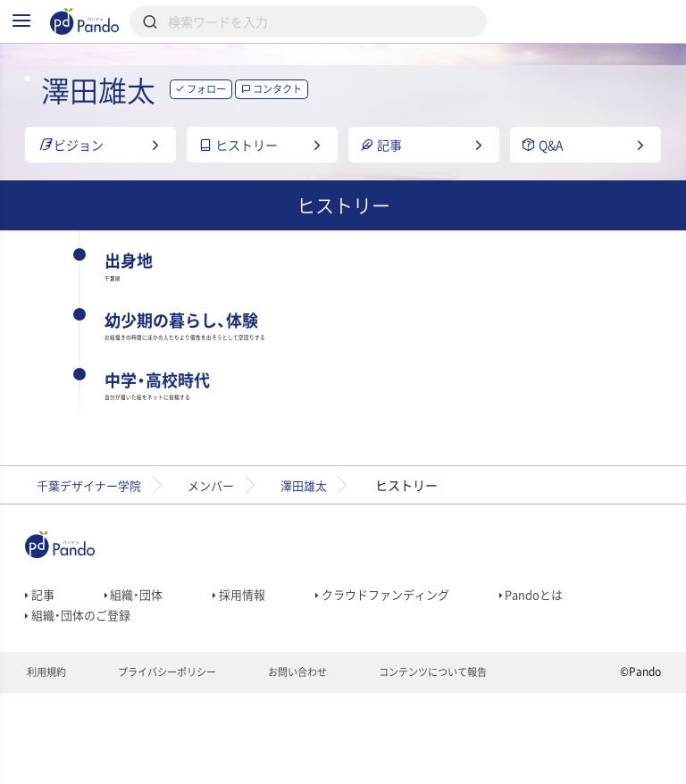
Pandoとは (553, 674)
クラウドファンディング (397, 674)
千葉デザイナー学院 (94, 561)
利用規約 (48, 763)
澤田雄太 (325, 561)
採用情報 (247, 674)
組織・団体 (138, 674)
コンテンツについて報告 (458, 763)
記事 (41, 674)
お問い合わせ (314, 763)
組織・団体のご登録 (81, 699)
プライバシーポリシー (176, 763)
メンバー (225, 561)
